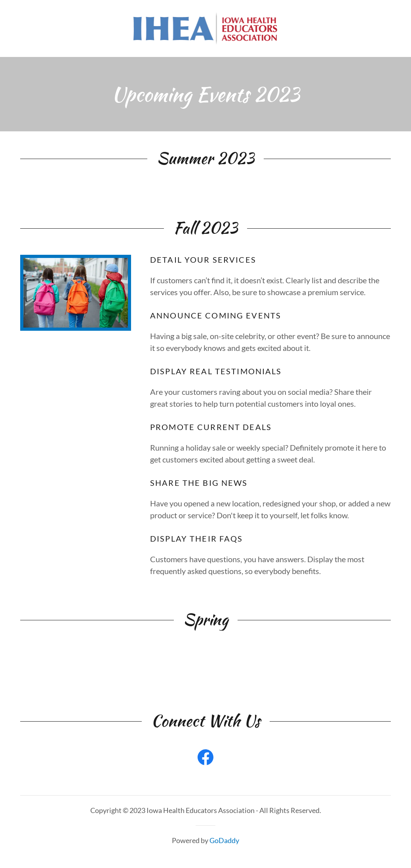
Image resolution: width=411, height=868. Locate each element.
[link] (206, 27)
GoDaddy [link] (224, 840)
